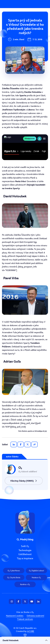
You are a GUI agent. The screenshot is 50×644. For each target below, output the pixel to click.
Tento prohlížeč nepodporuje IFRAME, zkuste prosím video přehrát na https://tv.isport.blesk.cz (25, 147)
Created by (25, 634)
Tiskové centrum (25, 619)
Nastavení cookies (15, 616)
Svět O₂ (8, 25)
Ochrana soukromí (35, 616)
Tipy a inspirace (12, 51)
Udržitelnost (11, 43)
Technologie (10, 34)
